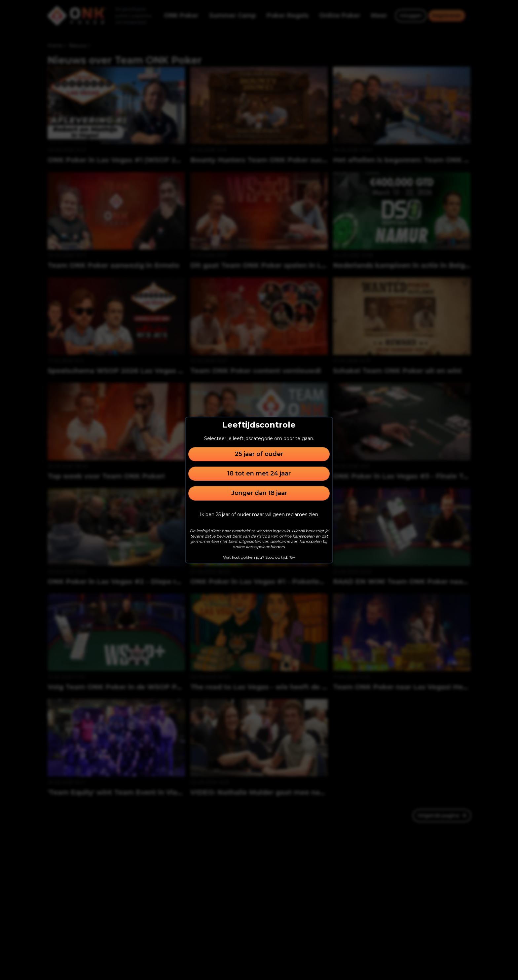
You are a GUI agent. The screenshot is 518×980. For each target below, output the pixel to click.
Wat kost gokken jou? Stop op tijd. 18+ (259, 557)
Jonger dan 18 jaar (259, 493)
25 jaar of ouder (259, 454)
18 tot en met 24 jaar (259, 473)
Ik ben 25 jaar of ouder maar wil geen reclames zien (259, 514)
